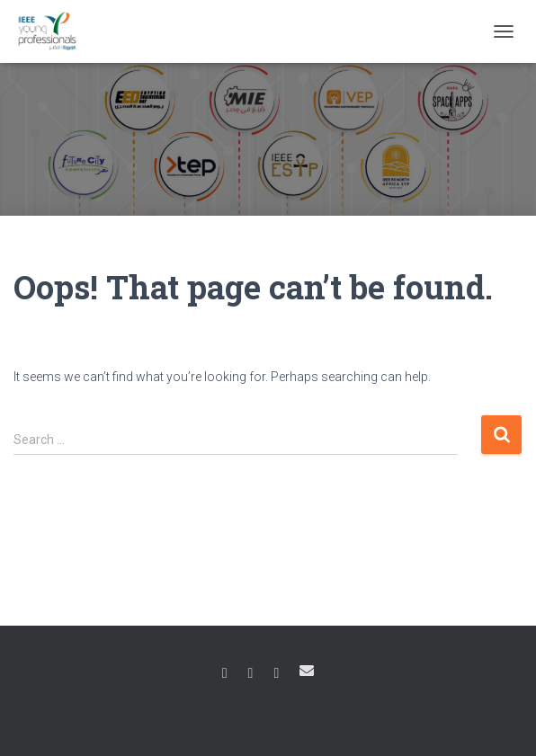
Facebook (225, 673)
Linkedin (276, 673)
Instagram (251, 673)
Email (307, 671)
